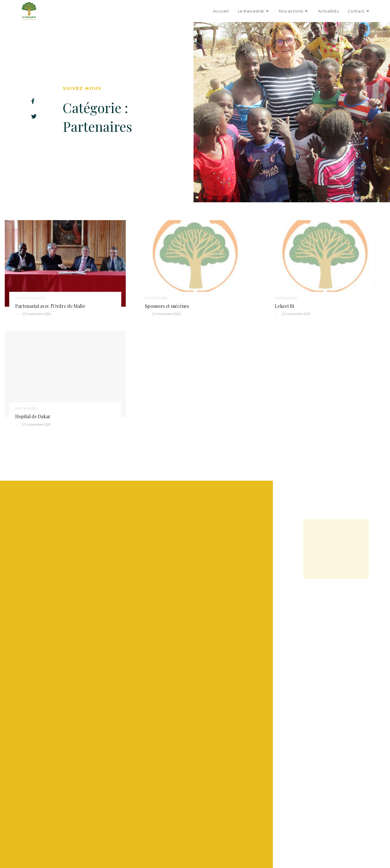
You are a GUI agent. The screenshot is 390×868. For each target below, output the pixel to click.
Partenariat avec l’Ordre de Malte (50, 306)
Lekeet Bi (284, 306)
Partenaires (156, 298)
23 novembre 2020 (36, 314)
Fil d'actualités (30, 298)
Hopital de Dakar (33, 416)
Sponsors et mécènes (167, 306)
